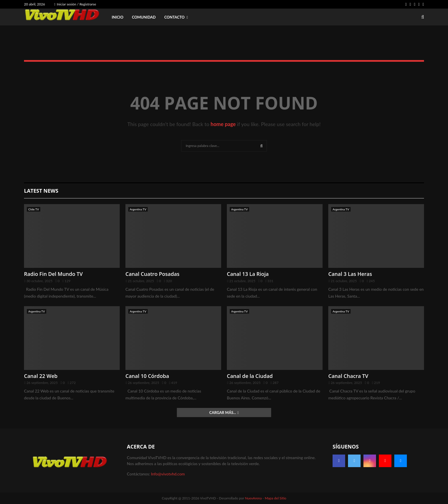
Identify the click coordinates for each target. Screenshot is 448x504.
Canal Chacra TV (348, 376)
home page (223, 124)
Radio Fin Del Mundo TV (53, 274)
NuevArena (253, 498)
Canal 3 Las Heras (350, 274)
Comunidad (144, 17)
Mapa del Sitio (276, 498)
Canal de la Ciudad (250, 376)
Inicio (118, 17)
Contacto (174, 17)
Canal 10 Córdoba (147, 376)
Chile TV (34, 209)
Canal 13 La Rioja (248, 274)
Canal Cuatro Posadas (152, 274)
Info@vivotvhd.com (168, 474)
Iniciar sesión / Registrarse (75, 4)
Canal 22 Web (41, 376)
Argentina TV (138, 209)
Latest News (41, 191)
